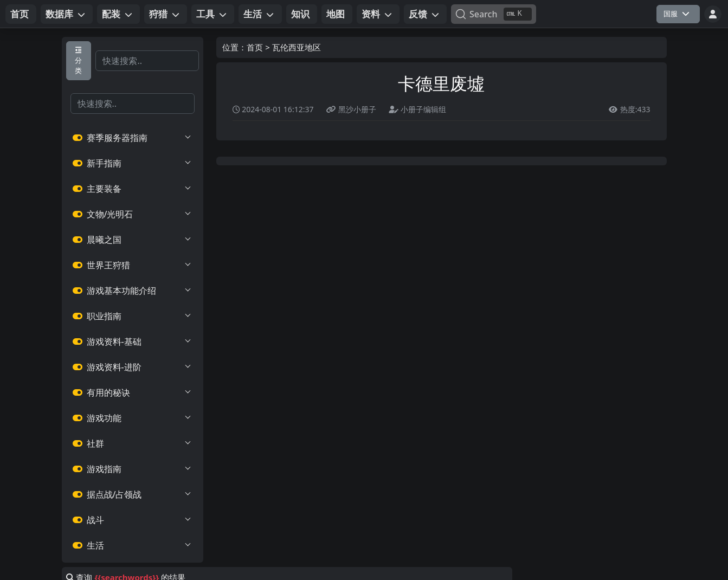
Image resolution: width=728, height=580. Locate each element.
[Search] (494, 14)
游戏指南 (133, 469)
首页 (255, 47)
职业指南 (133, 316)
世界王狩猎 (133, 265)
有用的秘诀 (133, 392)
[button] (67, 14)
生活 (133, 545)
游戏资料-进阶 (133, 367)
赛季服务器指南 (133, 138)
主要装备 (133, 189)
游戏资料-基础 (133, 341)
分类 (78, 61)
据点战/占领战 (133, 494)
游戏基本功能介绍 (133, 291)
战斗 (133, 520)
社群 (133, 443)
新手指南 (133, 163)
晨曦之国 (133, 240)
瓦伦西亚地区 (297, 47)
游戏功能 (133, 418)
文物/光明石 (133, 214)
